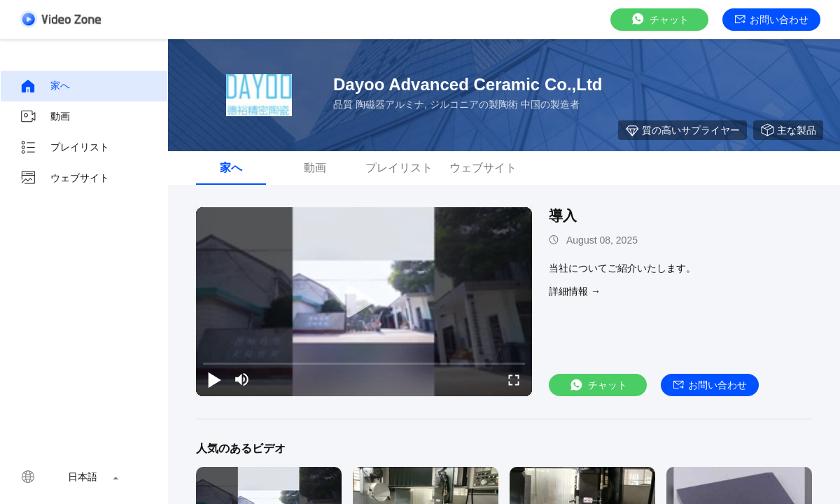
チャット (659, 19)
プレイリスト (64, 148)
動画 (45, 117)
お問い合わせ (772, 20)
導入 (563, 216)
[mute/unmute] (242, 379)
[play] (364, 302)
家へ (45, 86)
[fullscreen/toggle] (514, 379)
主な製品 (788, 130)
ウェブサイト (64, 178)
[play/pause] (214, 379)
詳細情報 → (575, 291)
